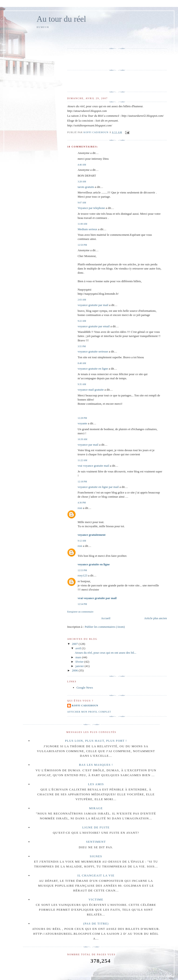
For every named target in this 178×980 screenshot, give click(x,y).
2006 (75, 670)
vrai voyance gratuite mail (93, 466)
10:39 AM (82, 439)
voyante (82, 423)
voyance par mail (88, 445)
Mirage (96, 808)
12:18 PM (82, 482)
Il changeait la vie (96, 875)
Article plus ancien (156, 618)
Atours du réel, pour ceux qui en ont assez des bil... (105, 653)
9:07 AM (82, 203)
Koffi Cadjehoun (85, 706)
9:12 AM (82, 541)
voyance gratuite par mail (93, 305)
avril (79, 648)
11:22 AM (82, 460)
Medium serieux (87, 229)
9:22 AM (82, 321)
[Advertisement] (94, 38)
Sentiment (96, 842)
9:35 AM (82, 384)
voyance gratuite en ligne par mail (98, 487)
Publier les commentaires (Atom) (105, 627)
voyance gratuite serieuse (93, 351)
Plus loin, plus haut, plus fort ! (96, 741)
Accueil (106, 618)
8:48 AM (82, 363)
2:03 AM (82, 300)
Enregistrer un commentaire (80, 612)
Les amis (96, 784)
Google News (85, 688)
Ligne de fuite (96, 827)
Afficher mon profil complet (89, 712)
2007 (75, 644)
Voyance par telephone (91, 208)
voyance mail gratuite (91, 390)
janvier (80, 666)
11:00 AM (82, 224)
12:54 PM (82, 604)
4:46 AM (82, 165)
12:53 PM (82, 570)
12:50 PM (82, 245)
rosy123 (83, 575)
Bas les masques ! (96, 765)
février (80, 662)
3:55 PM (82, 346)
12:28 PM (82, 418)
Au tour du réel (61, 19)
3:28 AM (82, 182)
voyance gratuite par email (94, 326)
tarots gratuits (86, 187)
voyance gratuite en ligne (93, 369)
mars (79, 657)
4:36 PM (82, 503)
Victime (96, 899)
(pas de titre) (96, 923)
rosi (80, 508)
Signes (96, 856)
